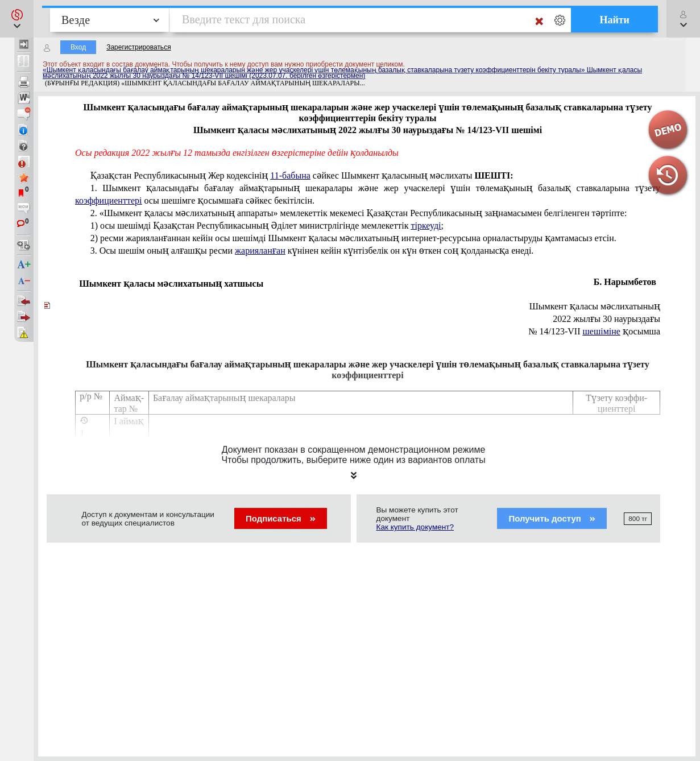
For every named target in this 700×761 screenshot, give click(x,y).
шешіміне (602, 331)
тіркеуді (426, 226)
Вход (78, 47)
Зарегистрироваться (138, 47)
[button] (17, 19)
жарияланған (260, 251)
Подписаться (281, 518)
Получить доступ (552, 518)
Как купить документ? (415, 527)
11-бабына (290, 175)
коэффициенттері (108, 200)
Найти (614, 20)
